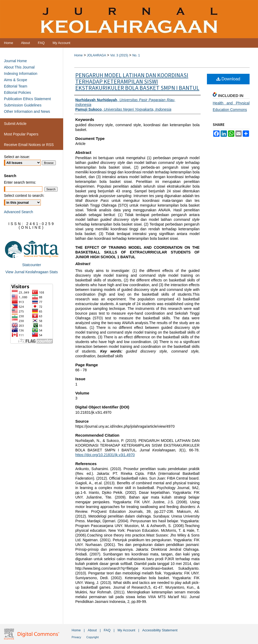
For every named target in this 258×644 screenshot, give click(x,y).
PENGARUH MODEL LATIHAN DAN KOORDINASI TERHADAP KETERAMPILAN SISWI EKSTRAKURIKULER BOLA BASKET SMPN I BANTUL (137, 82)
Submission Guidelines (23, 105)
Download (228, 79)
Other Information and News (27, 111)
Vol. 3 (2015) (119, 55)
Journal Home (15, 61)
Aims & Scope (16, 80)
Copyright (93, 637)
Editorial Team (16, 86)
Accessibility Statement (160, 630)
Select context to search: (24, 196)
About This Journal (19, 67)
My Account (126, 630)
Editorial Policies (18, 92)
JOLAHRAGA (96, 55)
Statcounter (32, 265)
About (92, 630)
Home (78, 55)
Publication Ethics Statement (27, 99)
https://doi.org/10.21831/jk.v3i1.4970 (105, 455)
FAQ (107, 630)
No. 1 (136, 55)
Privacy (76, 637)
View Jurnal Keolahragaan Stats (32, 272)
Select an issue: (17, 157)
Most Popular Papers (21, 134)
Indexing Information (21, 74)
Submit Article (15, 124)
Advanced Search (19, 212)
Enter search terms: (20, 182)
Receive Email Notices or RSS (29, 145)
